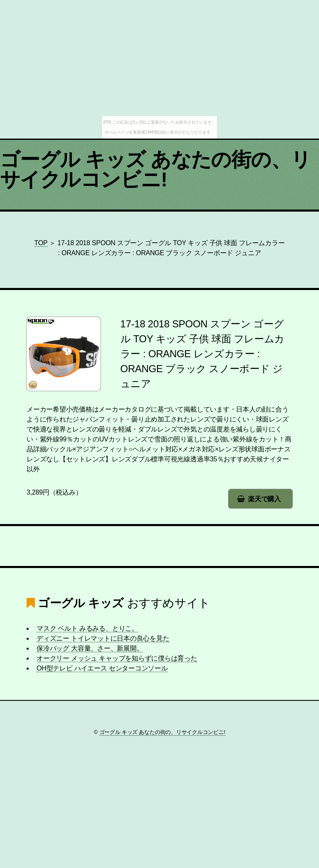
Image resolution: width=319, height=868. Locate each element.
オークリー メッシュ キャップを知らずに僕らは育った (117, 658)
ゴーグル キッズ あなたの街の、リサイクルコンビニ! (155, 169)
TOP (41, 243)
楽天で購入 (264, 499)
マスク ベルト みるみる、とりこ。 (87, 628)
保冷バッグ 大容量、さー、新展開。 (90, 648)
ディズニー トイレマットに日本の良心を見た (103, 638)
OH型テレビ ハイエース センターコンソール (102, 668)
